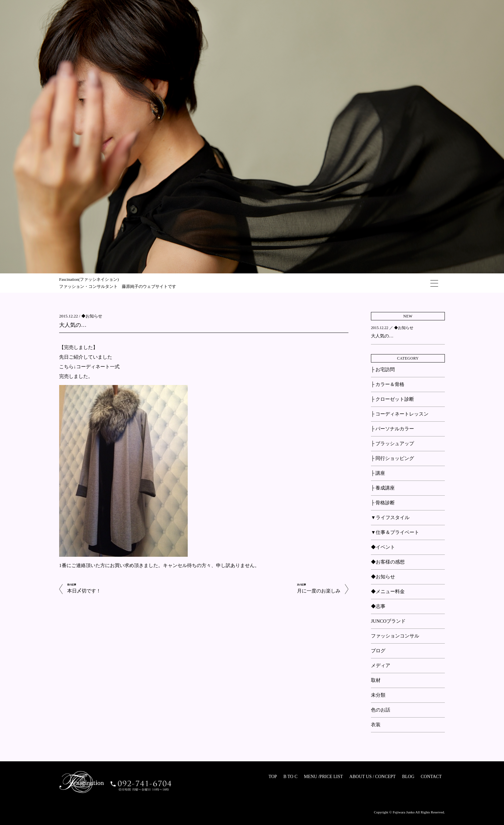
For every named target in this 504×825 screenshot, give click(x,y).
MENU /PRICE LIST (323, 777)
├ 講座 (378, 473)
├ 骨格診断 (383, 503)
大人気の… (73, 325)
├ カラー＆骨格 (388, 384)
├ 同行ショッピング (392, 458)
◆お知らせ (92, 316)
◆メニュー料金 (388, 591)
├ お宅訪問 (383, 370)
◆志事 (378, 606)
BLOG (408, 777)
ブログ (378, 651)
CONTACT (431, 777)
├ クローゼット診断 (392, 399)
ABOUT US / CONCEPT (373, 777)
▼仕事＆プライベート (395, 532)
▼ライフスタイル (390, 518)
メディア (381, 665)
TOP (273, 777)
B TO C (291, 777)
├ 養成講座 (383, 488)
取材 (376, 680)
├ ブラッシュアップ (392, 444)
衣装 (376, 725)
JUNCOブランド (388, 621)
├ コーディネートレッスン (400, 414)
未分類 (378, 695)
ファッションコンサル (395, 636)
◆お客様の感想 (388, 562)
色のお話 (381, 710)
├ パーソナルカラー (392, 429)
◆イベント (383, 547)
